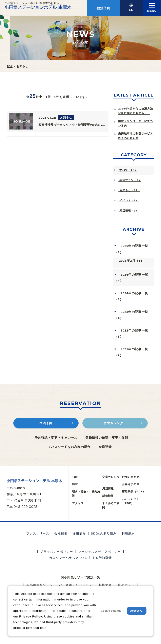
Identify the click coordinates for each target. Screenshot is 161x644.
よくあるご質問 (111, 505)
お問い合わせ (131, 477)
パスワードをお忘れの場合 (71, 447)
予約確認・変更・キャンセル (56, 438)
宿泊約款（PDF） (134, 492)
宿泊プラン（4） (130, 180)
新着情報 (108, 496)
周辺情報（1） (128, 211)
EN (131, 10)
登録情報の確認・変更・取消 (107, 438)
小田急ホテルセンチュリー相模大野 (86, 585)
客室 (75, 484)
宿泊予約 (104, 8)
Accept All (137, 611)
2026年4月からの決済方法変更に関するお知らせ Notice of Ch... (136, 111)
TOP (75, 477)
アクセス (78, 503)
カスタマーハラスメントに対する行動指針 (80, 558)
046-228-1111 (28, 501)
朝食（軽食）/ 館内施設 (86, 494)
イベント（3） (128, 200)
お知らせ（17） (129, 190)
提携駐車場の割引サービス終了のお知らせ (136, 136)
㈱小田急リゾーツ (40, 585)
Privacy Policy (31, 616)
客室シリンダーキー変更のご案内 (136, 123)
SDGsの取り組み (104, 533)
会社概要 (61, 533)
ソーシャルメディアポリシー (100, 552)
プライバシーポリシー (56, 552)
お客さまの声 (131, 484)
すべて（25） (128, 170)
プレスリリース (38, 533)
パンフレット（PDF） (131, 501)
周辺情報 (108, 488)
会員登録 (105, 447)
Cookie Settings (111, 611)
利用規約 (128, 533)
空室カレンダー (111, 479)
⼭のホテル (126, 585)
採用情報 (79, 533)
